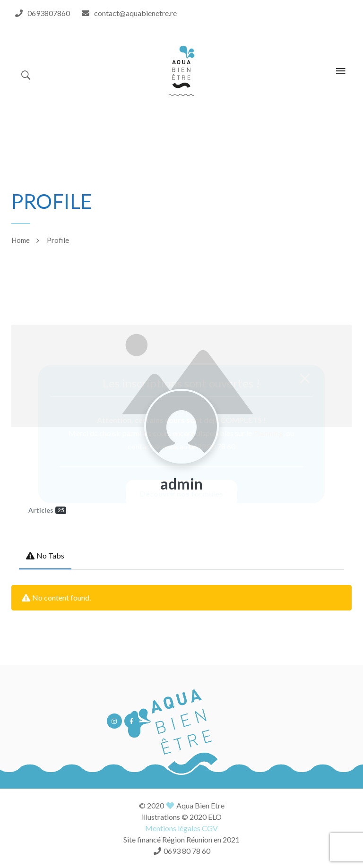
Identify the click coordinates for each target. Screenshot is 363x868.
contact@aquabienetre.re (135, 13)
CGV (210, 828)
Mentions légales (173, 828)
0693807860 (49, 13)
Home (21, 240)
